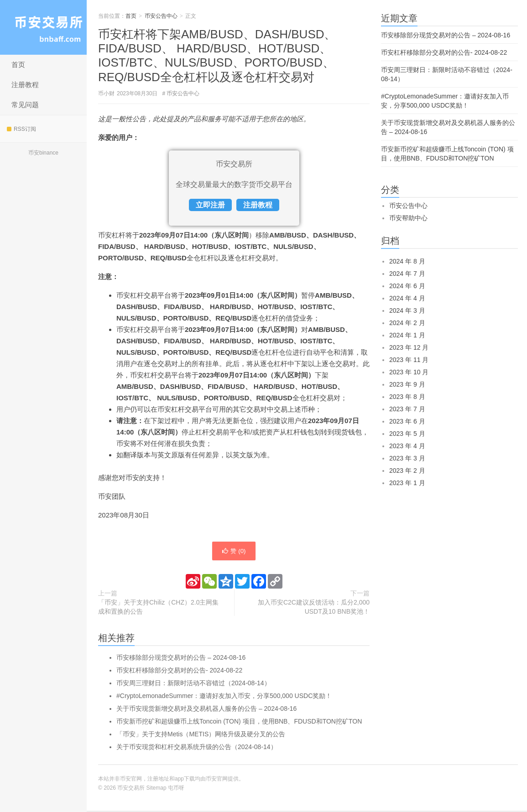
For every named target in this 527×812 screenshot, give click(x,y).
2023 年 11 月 (409, 360)
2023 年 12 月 (409, 347)
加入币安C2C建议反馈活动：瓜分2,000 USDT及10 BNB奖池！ (314, 608)
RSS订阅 (21, 129)
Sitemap (157, 789)
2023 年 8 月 (407, 397)
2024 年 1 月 (407, 335)
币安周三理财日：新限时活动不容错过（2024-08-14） (193, 684)
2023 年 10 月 (409, 372)
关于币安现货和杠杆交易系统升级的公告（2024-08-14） (197, 748)
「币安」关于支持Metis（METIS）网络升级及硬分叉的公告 (201, 735)
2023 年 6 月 (407, 421)
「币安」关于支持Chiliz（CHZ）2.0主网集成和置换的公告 (158, 608)
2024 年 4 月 (407, 298)
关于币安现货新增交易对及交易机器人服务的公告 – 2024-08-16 (206, 710)
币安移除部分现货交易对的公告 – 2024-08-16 (181, 659)
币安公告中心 (161, 16)
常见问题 (25, 105)
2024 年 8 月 (407, 261)
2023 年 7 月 (407, 409)
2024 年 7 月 (407, 274)
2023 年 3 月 (407, 458)
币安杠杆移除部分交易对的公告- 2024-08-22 (179, 672)
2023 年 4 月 (407, 446)
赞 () (234, 552)
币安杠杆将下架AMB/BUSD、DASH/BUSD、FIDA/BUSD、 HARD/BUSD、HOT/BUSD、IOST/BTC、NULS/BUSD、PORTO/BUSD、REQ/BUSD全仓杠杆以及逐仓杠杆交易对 (217, 56)
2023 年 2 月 (407, 471)
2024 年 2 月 (407, 323)
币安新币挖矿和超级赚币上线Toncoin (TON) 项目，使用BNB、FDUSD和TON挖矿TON (239, 723)
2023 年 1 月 (407, 483)
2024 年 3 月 (407, 310)
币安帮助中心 (408, 218)
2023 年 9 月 (407, 384)
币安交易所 (43, 27)
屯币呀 (176, 789)
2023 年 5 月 (407, 434)
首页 (18, 65)
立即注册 (210, 205)
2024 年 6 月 (407, 286)
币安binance (43, 153)
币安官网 (217, 780)
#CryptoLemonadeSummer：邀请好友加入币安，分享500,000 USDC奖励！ (224, 697)
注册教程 (25, 85)
